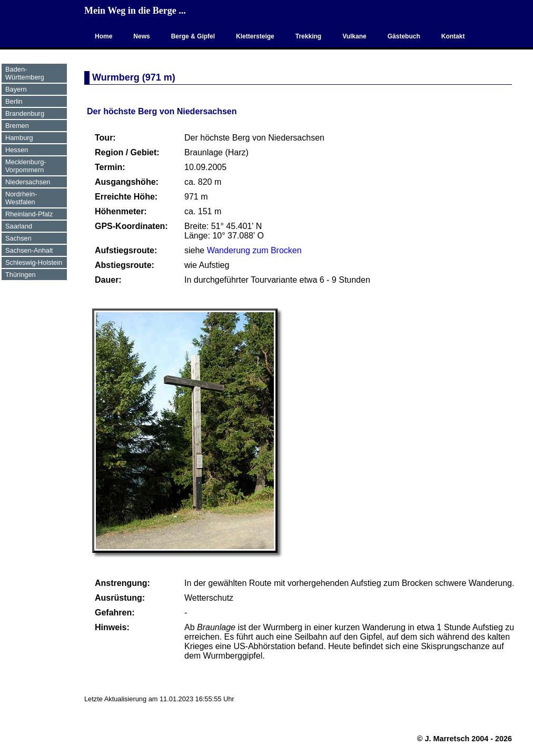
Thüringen (21, 275)
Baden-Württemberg (25, 73)
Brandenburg (25, 113)
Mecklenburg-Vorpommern (26, 166)
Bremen (17, 126)
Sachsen (18, 238)
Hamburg (19, 138)
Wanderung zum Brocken (254, 250)
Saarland (19, 226)
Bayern (16, 89)
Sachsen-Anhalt (29, 250)
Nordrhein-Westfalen (21, 198)
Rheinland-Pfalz (29, 214)
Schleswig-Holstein (34, 262)
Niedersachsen (28, 182)
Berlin (14, 101)
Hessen (17, 150)
